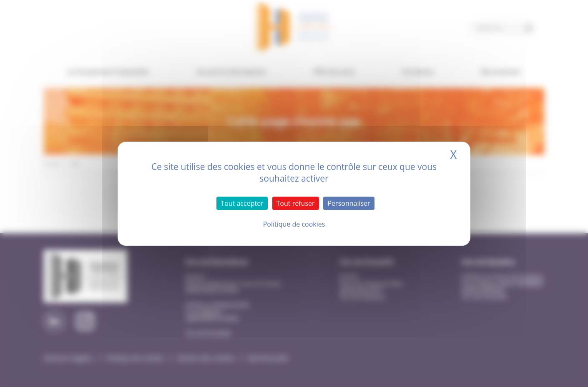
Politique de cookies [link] (294, 224)
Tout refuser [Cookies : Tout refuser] (296, 203)
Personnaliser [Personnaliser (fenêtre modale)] (349, 203)
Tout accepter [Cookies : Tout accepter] (242, 203)
